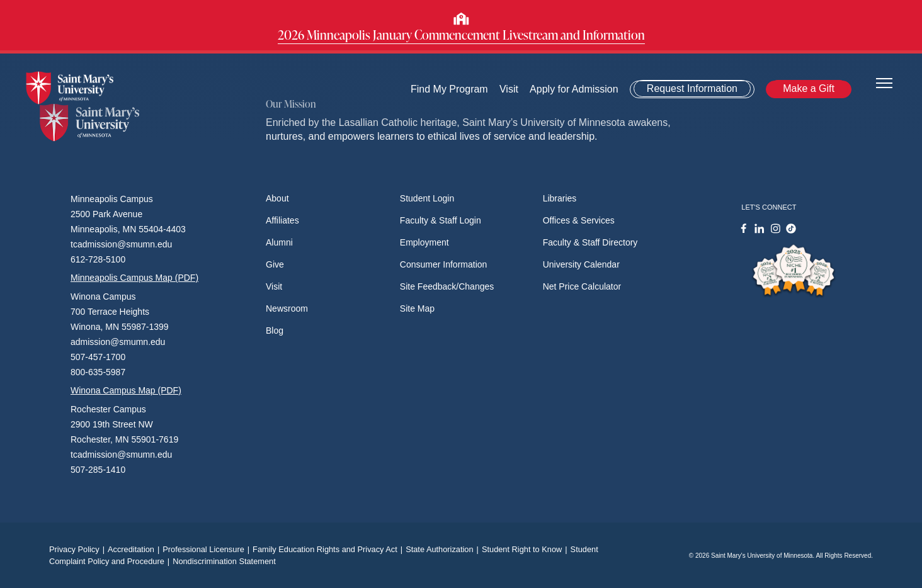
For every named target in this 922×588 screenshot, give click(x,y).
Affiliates (282, 220)
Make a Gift (809, 88)
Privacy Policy (78, 549)
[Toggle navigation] (884, 82)
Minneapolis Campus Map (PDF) (134, 278)
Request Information (692, 88)
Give (275, 264)
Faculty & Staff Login (441, 220)
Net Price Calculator (582, 286)
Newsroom (287, 308)
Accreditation (135, 549)
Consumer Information (444, 264)
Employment (424, 242)
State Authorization (444, 549)
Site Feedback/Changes (447, 286)
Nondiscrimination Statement (224, 561)
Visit (509, 89)
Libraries (560, 198)
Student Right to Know (526, 549)
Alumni (279, 242)
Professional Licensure (208, 549)
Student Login (427, 198)
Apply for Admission (574, 89)
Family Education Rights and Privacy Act (329, 549)
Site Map (417, 308)
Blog (275, 331)
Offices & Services (579, 220)
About (277, 198)
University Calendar (581, 264)
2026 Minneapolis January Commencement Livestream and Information (461, 35)
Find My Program (449, 89)
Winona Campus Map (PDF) (126, 390)
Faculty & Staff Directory (590, 242)
